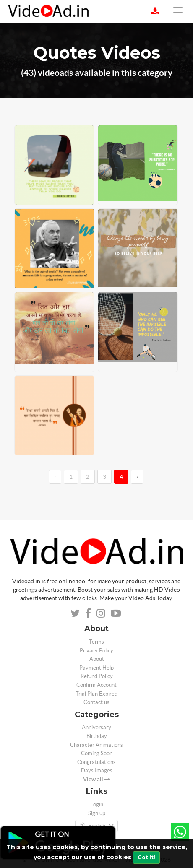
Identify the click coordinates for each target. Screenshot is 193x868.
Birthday (97, 736)
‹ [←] (55, 477)
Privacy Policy (96, 651)
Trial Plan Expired (96, 694)
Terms (96, 642)
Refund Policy (97, 676)
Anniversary (96, 727)
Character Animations (96, 745)
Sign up (97, 813)
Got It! (146, 857)
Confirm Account (96, 685)
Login (97, 804)
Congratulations (96, 762)
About (97, 659)
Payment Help (96, 668)
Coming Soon (97, 753)
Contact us (96, 702)
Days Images (97, 771)
